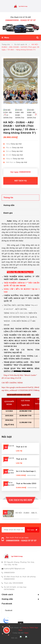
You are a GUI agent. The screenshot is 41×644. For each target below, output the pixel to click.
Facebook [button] (7, 604)
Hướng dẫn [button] (20, 599)
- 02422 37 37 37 (27, 20)
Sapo (26, 633)
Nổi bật (7, 437)
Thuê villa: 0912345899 (13, 583)
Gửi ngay (32, 530)
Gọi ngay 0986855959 (20, 172)
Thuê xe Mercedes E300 (26, 484)
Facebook (9, 610)
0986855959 (12, 20)
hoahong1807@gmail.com (14, 569)
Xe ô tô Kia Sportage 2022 (27, 471)
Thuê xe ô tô (21, 447)
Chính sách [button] (20, 595)
